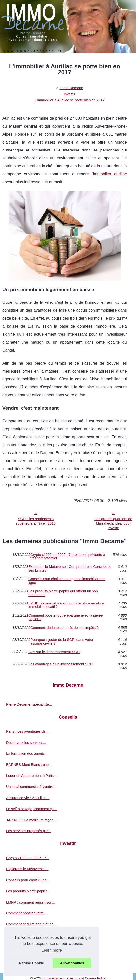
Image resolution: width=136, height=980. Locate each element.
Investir (70, 94)
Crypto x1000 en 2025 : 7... (28, 858)
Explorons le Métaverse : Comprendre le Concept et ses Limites (69, 568)
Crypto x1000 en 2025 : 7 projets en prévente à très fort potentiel (68, 557)
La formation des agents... (27, 754)
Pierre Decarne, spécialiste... (29, 704)
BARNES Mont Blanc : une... (29, 765)
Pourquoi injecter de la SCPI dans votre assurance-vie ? (62, 641)
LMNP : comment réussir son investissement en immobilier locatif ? (66, 605)
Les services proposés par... (28, 831)
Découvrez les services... (26, 743)
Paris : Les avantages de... (27, 731)
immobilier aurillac (110, 174)
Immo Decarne (71, 88)
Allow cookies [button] (72, 963)
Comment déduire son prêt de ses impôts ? (65, 628)
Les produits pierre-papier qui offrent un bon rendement (63, 593)
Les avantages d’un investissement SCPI (61, 664)
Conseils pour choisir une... (28, 880)
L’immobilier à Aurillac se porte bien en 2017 (70, 100)
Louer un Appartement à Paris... (31, 776)
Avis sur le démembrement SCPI (54, 652)
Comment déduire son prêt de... (31, 924)
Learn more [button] (52, 950)
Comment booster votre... (26, 913)
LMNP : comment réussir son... (31, 902)
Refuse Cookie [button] (31, 963)
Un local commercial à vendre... (31, 787)
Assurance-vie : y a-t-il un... (28, 798)
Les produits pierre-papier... (28, 891)
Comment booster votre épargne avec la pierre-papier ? (66, 617)
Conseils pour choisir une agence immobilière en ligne (67, 581)
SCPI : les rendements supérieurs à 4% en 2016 (36, 521)
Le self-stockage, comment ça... (31, 809)
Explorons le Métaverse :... (27, 869)
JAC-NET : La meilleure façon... (31, 820)
